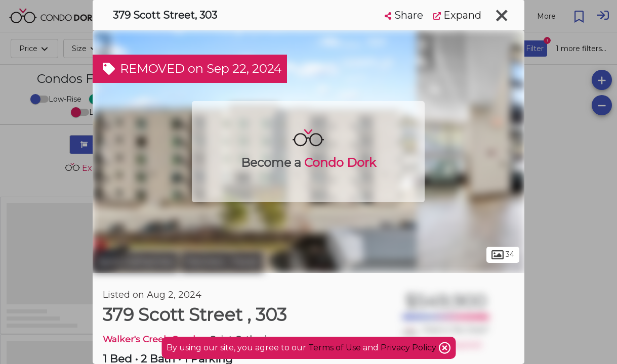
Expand (457, 15)
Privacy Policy (409, 348)
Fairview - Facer (222, 262)
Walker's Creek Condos (154, 339)
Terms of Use (335, 348)
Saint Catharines (135, 262)
